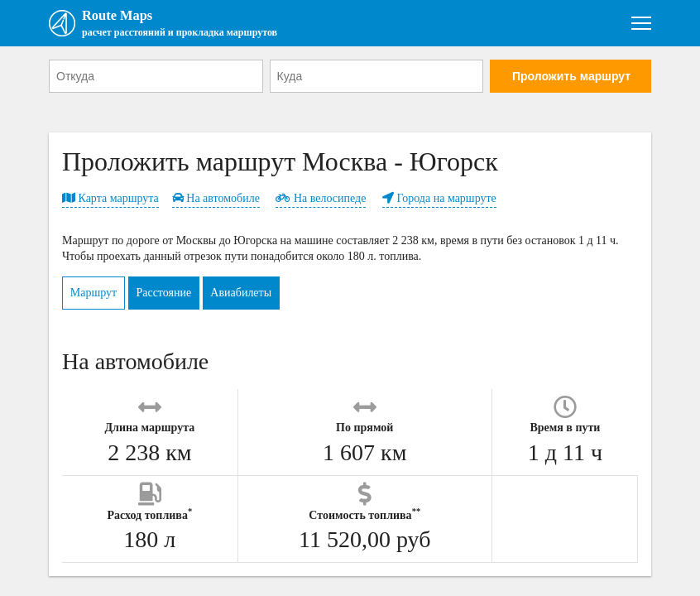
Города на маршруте (439, 202)
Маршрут (99, 297)
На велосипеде (321, 202)
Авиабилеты (271, 297)
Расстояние (182, 297)
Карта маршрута (110, 202)
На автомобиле (216, 202)
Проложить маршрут (571, 80)
